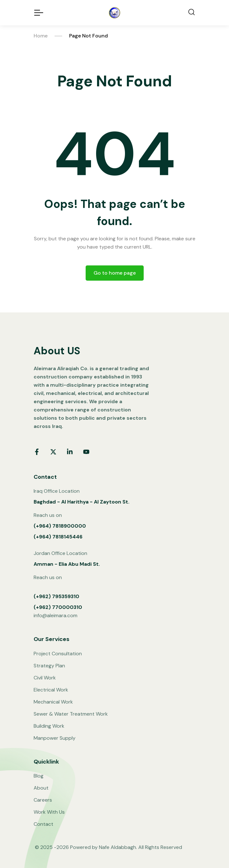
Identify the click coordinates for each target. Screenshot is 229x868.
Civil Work (45, 678)
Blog (39, 776)
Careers (43, 800)
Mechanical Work (53, 702)
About (41, 788)
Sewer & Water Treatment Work (71, 714)
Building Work (49, 726)
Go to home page (115, 273)
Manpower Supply (55, 738)
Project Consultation (58, 654)
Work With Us (49, 812)
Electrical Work (51, 690)
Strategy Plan (49, 666)
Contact (43, 824)
